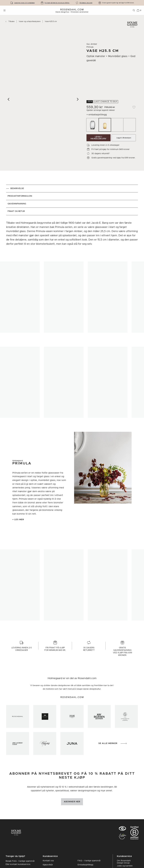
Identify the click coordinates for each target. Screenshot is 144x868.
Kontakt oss (48, 861)
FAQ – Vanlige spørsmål (89, 861)
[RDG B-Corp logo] (134, 834)
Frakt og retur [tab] (16, 211)
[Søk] (134, 10)
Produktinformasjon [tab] (20, 196)
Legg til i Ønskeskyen (124, 138)
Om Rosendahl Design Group (124, 862)
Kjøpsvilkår (48, 865)
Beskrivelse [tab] (17, 188)
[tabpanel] (72, 234)
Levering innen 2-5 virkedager (24, 3)
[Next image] (78, 99)
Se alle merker (113, 743)
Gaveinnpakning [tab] (17, 204)
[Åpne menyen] (4, 10)
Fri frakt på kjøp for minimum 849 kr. (57, 3)
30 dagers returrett (86, 3)
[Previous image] (9, 99)
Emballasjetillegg (85, 865)
